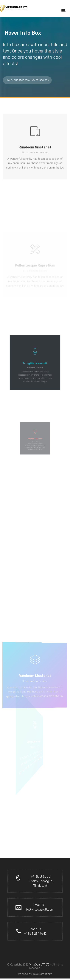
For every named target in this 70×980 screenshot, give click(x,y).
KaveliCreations (43, 974)
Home (9, 80)
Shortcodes (21, 80)
